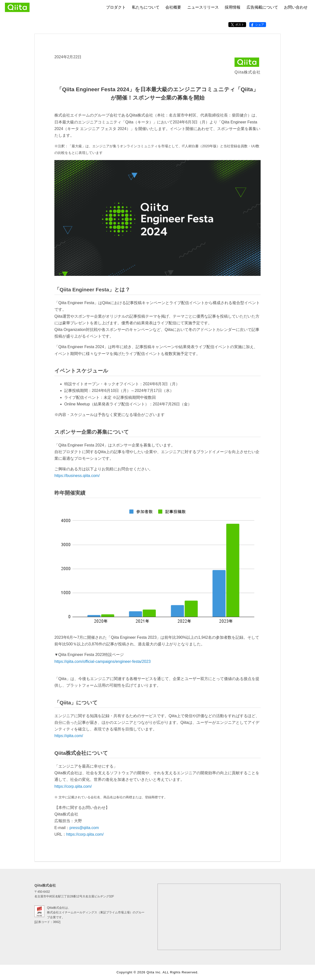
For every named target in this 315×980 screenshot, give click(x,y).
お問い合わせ (296, 7)
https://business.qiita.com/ (77, 476)
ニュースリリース (203, 7)
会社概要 (173, 7)
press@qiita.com (84, 828)
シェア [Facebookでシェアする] (257, 25)
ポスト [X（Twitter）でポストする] (237, 25)
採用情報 (233, 7)
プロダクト (116, 7)
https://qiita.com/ (69, 736)
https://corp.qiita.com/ (73, 786)
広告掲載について (262, 7)
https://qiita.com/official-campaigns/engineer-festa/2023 (102, 661)
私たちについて (146, 7)
